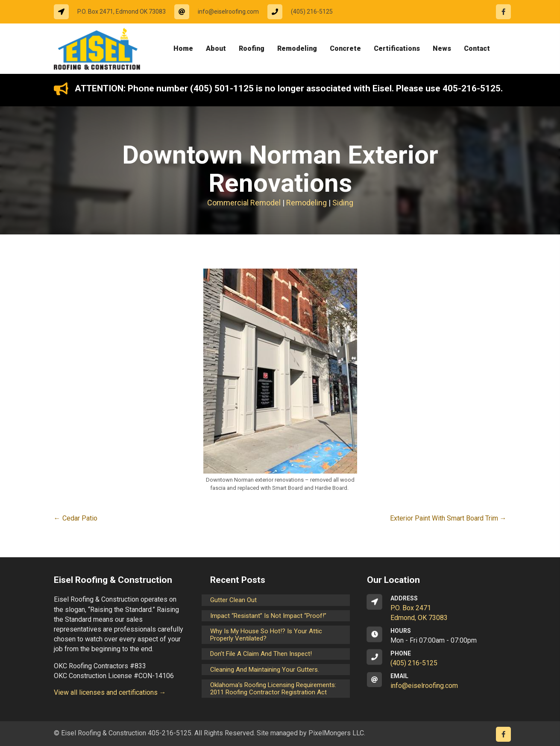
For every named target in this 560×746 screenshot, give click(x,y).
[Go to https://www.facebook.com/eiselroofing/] (503, 12)
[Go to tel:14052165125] (304, 12)
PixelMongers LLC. (337, 733)
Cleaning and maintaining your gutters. (265, 670)
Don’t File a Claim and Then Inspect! (261, 654)
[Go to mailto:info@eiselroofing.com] (221, 12)
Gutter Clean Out (233, 600)
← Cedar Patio (76, 518)
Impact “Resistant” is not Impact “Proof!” (268, 616)
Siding (343, 203)
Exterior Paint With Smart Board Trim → (448, 518)
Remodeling (306, 203)
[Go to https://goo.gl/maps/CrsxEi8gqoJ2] (437, 609)
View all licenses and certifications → (110, 692)
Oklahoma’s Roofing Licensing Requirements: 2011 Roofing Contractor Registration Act (273, 689)
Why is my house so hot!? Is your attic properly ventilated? (266, 635)
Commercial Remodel (244, 203)
